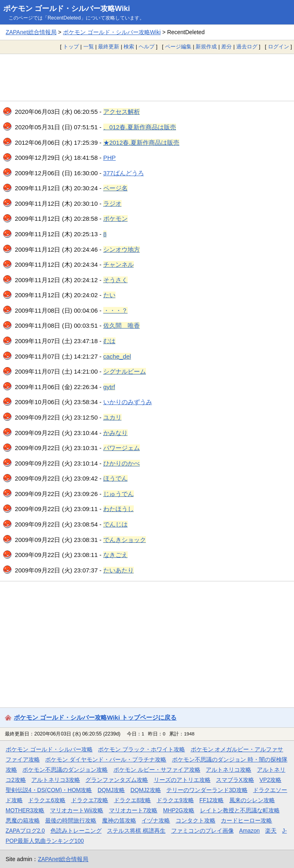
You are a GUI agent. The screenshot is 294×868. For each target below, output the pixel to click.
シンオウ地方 (122, 249)
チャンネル (119, 264)
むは (109, 341)
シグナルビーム (125, 371)
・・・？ (115, 310)
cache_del (117, 356)
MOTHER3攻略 (25, 810)
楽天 (271, 831)
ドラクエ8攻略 (133, 800)
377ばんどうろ (124, 173)
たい (109, 295)
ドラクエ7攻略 (90, 800)
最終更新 (109, 47)
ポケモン (115, 219)
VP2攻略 (270, 780)
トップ (71, 47)
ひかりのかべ (122, 463)
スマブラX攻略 (235, 780)
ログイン (279, 47)
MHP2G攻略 (179, 810)
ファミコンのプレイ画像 (203, 831)
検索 (129, 47)
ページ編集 (178, 47)
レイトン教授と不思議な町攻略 (240, 810)
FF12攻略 (211, 800)
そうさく (115, 280)
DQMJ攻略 (111, 790)
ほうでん (115, 478)
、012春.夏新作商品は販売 (140, 127)
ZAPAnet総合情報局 (31, 32)
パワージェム (122, 448)
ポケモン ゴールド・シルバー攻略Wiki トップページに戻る (95, 717)
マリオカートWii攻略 (77, 810)
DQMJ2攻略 (146, 790)
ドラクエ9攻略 (175, 800)
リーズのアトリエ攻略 (182, 780)
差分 (226, 47)
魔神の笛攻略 (119, 820)
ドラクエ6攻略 (47, 800)
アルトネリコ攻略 (229, 770)
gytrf (109, 387)
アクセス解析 (122, 112)
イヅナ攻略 (156, 820)
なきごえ (115, 555)
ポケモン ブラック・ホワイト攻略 (142, 749)
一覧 (89, 47)
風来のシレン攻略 (252, 800)
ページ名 (115, 188)
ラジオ (112, 203)
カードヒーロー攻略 (246, 820)
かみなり (115, 433)
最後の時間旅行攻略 (71, 820)
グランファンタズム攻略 (117, 780)
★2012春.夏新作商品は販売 (142, 142)
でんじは (115, 524)
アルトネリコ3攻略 (56, 780)
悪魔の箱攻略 (23, 820)
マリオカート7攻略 (133, 810)
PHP (110, 158)
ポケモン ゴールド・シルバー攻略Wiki (67, 9)
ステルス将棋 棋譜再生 (136, 831)
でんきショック (125, 540)
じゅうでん (119, 494)
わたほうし (119, 509)
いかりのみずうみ (128, 402)
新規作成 (206, 47)
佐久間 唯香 (122, 325)
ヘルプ (147, 47)
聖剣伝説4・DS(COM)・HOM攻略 (49, 790)
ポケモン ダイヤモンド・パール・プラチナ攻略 (106, 759)
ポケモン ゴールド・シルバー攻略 (49, 749)
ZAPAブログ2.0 (25, 831)
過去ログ (247, 47)
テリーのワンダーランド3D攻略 (207, 790)
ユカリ (112, 417)
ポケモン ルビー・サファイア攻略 (157, 770)
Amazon (249, 831)
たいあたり (119, 570)
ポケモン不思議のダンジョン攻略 (65, 770)
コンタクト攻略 (196, 820)
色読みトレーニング (76, 831)
